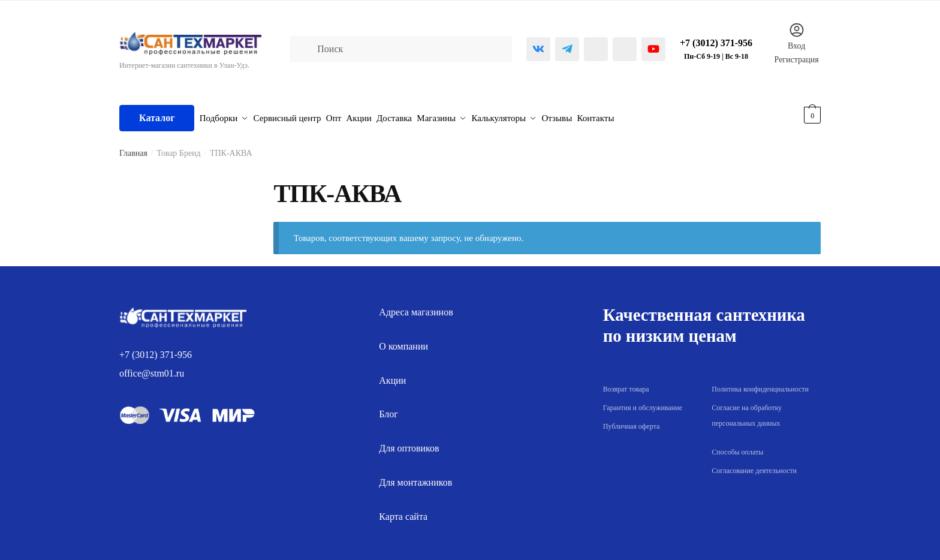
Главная (133, 148)
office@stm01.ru (152, 368)
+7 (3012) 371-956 (156, 349)
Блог (388, 409)
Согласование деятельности (754, 465)
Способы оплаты (737, 447)
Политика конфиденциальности (760, 384)
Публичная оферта (632, 420)
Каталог (157, 115)
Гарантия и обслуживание (643, 402)
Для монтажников (415, 477)
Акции (392, 374)
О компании (403, 341)
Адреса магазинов (416, 307)
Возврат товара (626, 384)
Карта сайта (403, 511)
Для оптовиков (409, 443)
